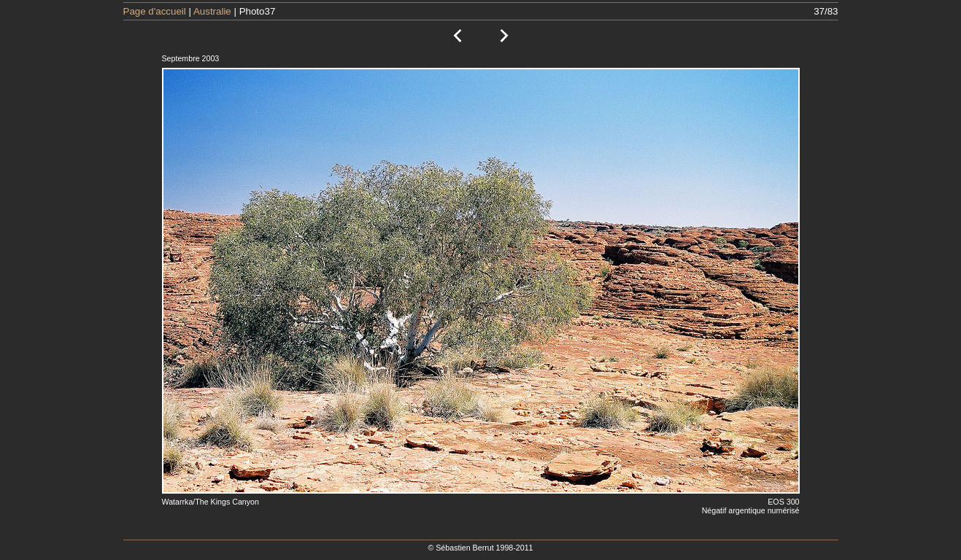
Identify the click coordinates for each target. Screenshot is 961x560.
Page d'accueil (155, 11)
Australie (212, 11)
